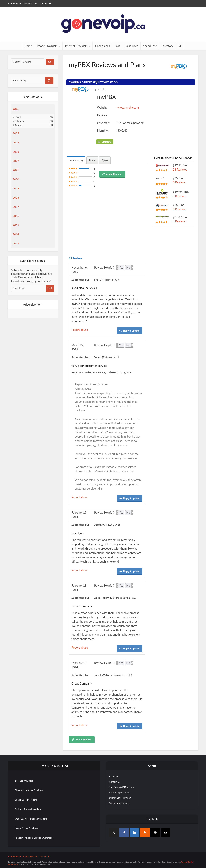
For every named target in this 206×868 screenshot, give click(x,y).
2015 (16, 225)
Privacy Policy (13, 864)
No (130, 268)
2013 (16, 243)
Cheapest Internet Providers (29, 790)
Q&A (105, 160)
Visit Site (106, 142)
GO (50, 288)
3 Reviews (179, 196)
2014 (16, 234)
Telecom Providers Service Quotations (34, 838)
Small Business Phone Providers (31, 819)
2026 (16, 109)
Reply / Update (131, 331)
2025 (16, 133)
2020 (16, 179)
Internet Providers (76, 46)
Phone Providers (47, 46)
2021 (16, 170)
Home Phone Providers (26, 828)
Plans (92, 160)
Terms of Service (187, 862)
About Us (114, 776)
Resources (132, 46)
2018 (16, 197)
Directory (167, 46)
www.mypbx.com (128, 108)
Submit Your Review (119, 803)
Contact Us (115, 782)
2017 (16, 207)
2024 (16, 142)
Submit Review (30, 3)
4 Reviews (179, 221)
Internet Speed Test (119, 792)
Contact (43, 3)
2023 (16, 152)
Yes (120, 268)
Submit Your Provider (120, 798)
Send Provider (14, 3)
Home (28, 46)
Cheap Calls (102, 46)
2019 (16, 188)
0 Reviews (179, 182)
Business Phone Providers (28, 809)
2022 (16, 161)
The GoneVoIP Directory (121, 787)
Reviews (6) (76, 160)
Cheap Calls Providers (26, 800)
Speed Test (150, 46)
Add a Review (114, 174)
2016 (16, 216)
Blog (118, 46)
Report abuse (80, 330)
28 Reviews (180, 169)
